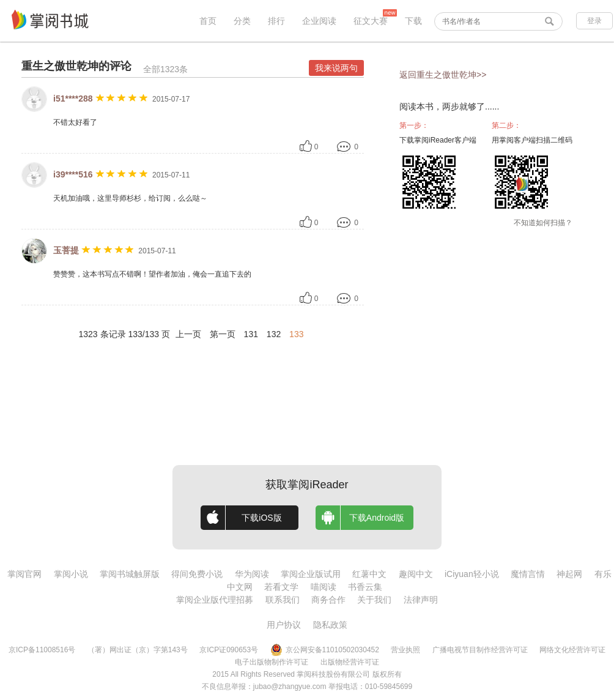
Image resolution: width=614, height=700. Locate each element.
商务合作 (328, 600)
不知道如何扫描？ (543, 223)
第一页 (223, 334)
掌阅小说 (71, 574)
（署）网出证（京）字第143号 (138, 650)
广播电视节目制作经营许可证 (480, 650)
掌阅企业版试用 (311, 574)
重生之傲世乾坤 (60, 66)
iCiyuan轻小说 (472, 574)
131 (251, 334)
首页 (208, 21)
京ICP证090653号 (229, 650)
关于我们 (374, 600)
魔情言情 (528, 574)
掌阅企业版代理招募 (215, 600)
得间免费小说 (197, 574)
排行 (276, 21)
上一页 (188, 334)
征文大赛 (371, 21)
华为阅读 (252, 574)
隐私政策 (330, 625)
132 (274, 334)
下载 (413, 21)
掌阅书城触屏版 (130, 574)
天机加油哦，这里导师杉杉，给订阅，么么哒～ (130, 198)
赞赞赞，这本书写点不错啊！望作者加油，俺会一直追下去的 (152, 274)
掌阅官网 (24, 574)
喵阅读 (324, 587)
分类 (242, 21)
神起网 (569, 574)
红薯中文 (369, 574)
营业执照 (405, 650)
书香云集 (365, 587)
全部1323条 (165, 69)
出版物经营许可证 (350, 662)
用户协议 (284, 625)
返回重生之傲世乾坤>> (443, 75)
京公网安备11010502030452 (325, 650)
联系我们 (283, 600)
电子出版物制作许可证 (272, 662)
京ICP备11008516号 (42, 650)
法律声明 (421, 600)
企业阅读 (319, 21)
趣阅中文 (416, 574)
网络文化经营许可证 (572, 650)
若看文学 (281, 587)
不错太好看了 (75, 122)
